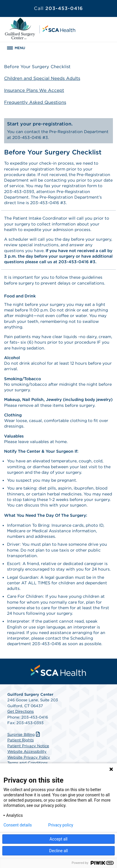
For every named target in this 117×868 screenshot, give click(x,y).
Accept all (58, 839)
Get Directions (20, 711)
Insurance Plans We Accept (34, 90)
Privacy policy (61, 825)
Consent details (18, 825)
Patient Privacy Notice (28, 746)
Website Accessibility (27, 751)
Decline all (58, 851)
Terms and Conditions (27, 763)
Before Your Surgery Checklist (37, 67)
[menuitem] (58, 670)
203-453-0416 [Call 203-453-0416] (58, 8)
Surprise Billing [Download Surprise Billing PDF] (24, 734)
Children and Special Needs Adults (42, 78)
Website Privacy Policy (29, 757)
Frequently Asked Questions (35, 102)
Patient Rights (20, 740)
